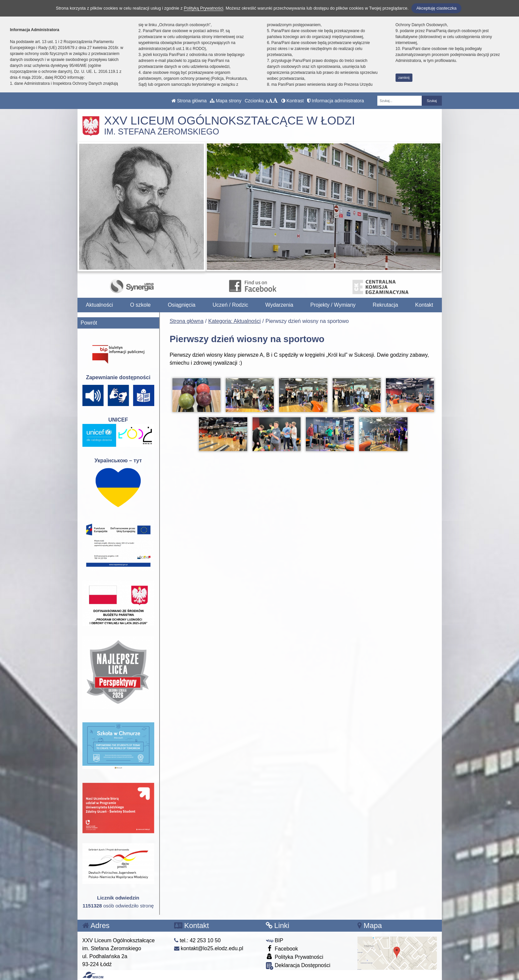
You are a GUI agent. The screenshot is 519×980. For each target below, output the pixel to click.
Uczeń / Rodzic (230, 305)
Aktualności (99, 305)
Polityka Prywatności (295, 957)
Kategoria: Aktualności (234, 321)
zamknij (404, 78)
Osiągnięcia (182, 305)
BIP (275, 940)
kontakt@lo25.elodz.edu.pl (209, 948)
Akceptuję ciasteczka (436, 8)
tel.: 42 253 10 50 (197, 940)
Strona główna (189, 101)
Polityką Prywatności (203, 8)
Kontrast (293, 101)
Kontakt (424, 305)
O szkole (140, 305)
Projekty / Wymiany (333, 305)
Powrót (89, 323)
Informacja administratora (336, 101)
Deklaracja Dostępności (298, 966)
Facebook (282, 948)
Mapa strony (226, 101)
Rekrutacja (385, 305)
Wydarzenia (279, 305)
